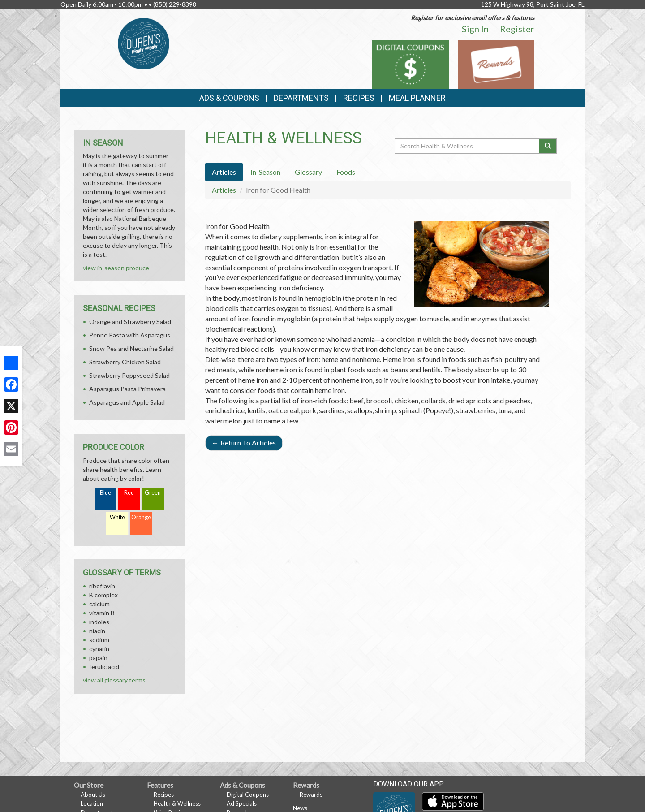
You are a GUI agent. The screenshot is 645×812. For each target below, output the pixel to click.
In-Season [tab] (265, 172)
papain (98, 658)
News (300, 808)
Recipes (359, 98)
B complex (103, 595)
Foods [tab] (346, 172)
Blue (105, 493)
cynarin (99, 649)
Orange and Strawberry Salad (130, 322)
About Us (93, 795)
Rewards (311, 795)
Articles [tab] (224, 172)
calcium (99, 604)
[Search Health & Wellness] (468, 146)
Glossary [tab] (308, 172)
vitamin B (102, 613)
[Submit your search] (548, 146)
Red (129, 493)
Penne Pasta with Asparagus (130, 335)
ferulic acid (104, 667)
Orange (141, 517)
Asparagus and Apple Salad (127, 402)
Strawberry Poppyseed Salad (129, 375)
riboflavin (102, 586)
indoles (99, 622)
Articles (224, 190)
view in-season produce (116, 268)
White (117, 517)
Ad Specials (242, 803)
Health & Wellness (177, 803)
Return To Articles (244, 443)
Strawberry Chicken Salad (125, 362)
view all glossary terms (114, 680)
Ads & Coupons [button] (229, 98)
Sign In (475, 29)
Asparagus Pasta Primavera (127, 389)
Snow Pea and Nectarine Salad (131, 348)
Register (517, 29)
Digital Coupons (248, 795)
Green (153, 493)
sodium (99, 640)
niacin (97, 631)
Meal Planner (417, 98)
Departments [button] (301, 98)
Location (92, 803)
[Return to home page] (144, 43)
